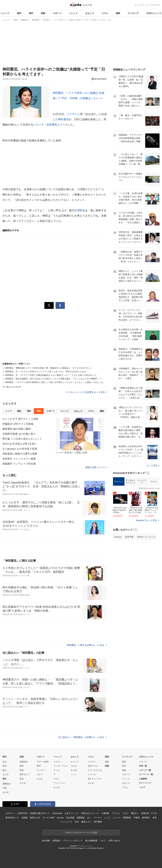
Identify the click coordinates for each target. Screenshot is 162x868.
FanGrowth (57, 813)
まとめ (6, 774)
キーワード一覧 (146, 774)
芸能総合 (24, 762)
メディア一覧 (145, 770)
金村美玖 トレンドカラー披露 (19, 459)
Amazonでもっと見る (146, 520)
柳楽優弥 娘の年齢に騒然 (17, 429)
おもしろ (90, 13)
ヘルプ (142, 787)
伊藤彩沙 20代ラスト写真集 (18, 424)
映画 (22, 766)
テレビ (154, 482)
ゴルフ (40, 774)
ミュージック (142, 482)
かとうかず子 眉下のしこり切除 (20, 419)
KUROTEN (22, 813)
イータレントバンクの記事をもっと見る (86, 392)
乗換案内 (127, 818)
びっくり (75, 762)
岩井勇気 (52, 125)
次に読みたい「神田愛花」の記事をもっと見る (82, 737)
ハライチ (39, 125)
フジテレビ (73, 114)
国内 (19, 13)
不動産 (137, 818)
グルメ (57, 779)
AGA (77, 822)
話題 (107, 766)
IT (55, 774)
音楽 (22, 770)
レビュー (58, 762)
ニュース (5, 13)
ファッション (60, 783)
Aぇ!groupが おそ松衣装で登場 (20, 449)
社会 (4, 762)
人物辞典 (143, 779)
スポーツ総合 (43, 762)
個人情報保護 (91, 841)
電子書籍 (98, 822)
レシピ (107, 818)
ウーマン (98, 818)
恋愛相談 (81, 818)
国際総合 (7, 784)
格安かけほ (35, 818)
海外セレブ (25, 774)
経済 (4, 766)
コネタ (74, 766)
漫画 (118, 13)
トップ (8, 411)
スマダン (92, 762)
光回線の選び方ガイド (40, 813)
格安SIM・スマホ (149, 813)
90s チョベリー (95, 779)
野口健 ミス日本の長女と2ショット (22, 439)
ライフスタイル (95, 770)
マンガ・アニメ (61, 766)
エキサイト (156, 5)
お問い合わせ (114, 841)
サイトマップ (145, 783)
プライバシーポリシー (73, 841)
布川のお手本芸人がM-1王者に (20, 444)
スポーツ (57, 13)
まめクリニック (72, 813)
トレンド (73, 13)
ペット (74, 774)
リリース (143, 762)
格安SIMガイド (12, 818)
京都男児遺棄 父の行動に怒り (19, 434)
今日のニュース (154, 13)
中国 (4, 788)
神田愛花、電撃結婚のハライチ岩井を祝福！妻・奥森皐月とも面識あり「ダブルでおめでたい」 (49, 368)
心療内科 (105, 813)
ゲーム (57, 770)
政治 (4, 770)
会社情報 (46, 841)
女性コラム (93, 766)
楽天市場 (129, 537)
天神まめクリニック (90, 813)
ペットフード (66, 822)
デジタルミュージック (130, 482)
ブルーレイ (119, 482)
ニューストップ (142, 5)
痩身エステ (86, 822)
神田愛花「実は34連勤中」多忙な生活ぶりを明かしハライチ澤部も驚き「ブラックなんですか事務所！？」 (54, 379)
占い (89, 818)
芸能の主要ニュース (96, 467)
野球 (39, 766)
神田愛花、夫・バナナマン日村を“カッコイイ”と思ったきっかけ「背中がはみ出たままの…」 (48, 372)
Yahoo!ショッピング (146, 537)
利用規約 (56, 841)
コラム (105, 13)
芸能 (43, 13)
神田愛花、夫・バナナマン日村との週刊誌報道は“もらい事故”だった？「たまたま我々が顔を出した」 (52, 375)
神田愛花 (63, 119)
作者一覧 (143, 766)
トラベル (92, 774)
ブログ (125, 813)
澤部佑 (81, 210)
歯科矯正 (146, 818)
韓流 (22, 779)
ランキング (133, 13)
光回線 (24, 818)
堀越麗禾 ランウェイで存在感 (19, 464)
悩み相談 (70, 818)
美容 (155, 818)
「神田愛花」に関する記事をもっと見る (86, 645)
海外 (31, 13)
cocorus (60, 818)
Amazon (118, 537)
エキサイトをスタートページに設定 (81, 833)
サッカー (41, 770)
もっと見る (153, 465)
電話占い (135, 813)
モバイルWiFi (48, 818)
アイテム (116, 813)
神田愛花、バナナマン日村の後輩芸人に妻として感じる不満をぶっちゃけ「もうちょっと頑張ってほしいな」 (55, 382)
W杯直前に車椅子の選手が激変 (20, 454)
